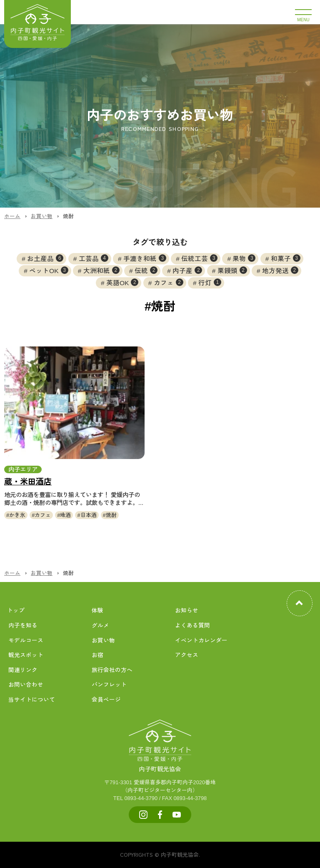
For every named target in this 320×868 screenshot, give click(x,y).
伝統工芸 (199, 258)
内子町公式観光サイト (37, 24)
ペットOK (49, 270)
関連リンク (23, 670)
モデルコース (26, 641)
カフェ (169, 282)
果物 (244, 258)
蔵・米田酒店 (28, 482)
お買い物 (103, 641)
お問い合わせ (26, 685)
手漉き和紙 (145, 258)
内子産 (187, 270)
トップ (16, 611)
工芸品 (94, 258)
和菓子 (286, 258)
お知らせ (187, 611)
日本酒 (89, 515)
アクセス (187, 655)
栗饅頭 (232, 270)
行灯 (210, 282)
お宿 (97, 655)
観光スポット (26, 655)
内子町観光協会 (160, 760)
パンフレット (109, 685)
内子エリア (23, 469)
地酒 (65, 515)
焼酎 (111, 515)
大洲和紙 (101, 270)
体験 (97, 611)
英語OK (122, 282)
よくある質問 (192, 626)
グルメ (100, 626)
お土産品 (45, 258)
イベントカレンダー (201, 641)
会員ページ (106, 700)
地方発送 (280, 270)
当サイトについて (32, 700)
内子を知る (23, 626)
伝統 (146, 270)
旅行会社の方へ (112, 670)
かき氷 (17, 515)
